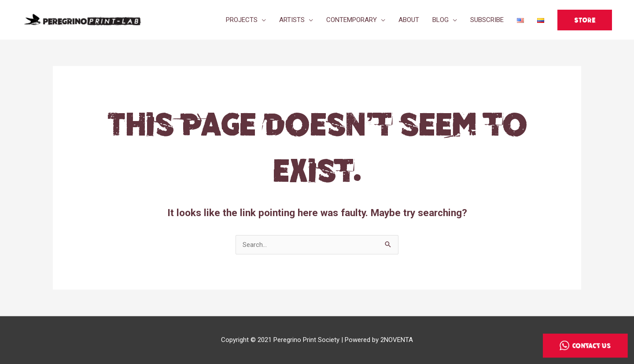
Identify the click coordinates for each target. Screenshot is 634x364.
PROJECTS (242, 20)
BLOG (440, 20)
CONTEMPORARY (352, 20)
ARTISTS (292, 20)
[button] (585, 20)
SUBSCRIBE (487, 20)
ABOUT (409, 20)
